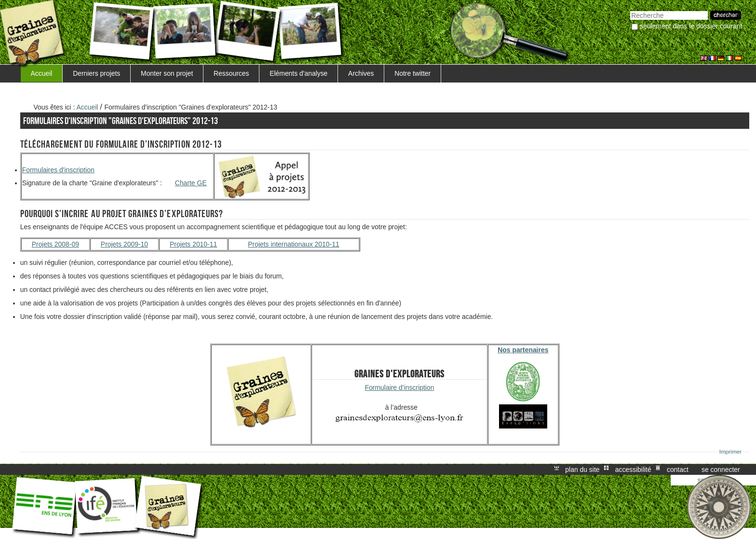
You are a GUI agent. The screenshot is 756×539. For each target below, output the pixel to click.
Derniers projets (96, 73)
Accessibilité (633, 470)
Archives (361, 73)
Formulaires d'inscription (58, 170)
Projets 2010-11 (193, 244)
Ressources (231, 73)
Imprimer (731, 452)
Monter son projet (167, 73)
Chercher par (630, 10)
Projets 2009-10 (124, 244)
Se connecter (721, 470)
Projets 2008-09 (55, 244)
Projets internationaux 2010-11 (293, 244)
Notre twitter (412, 73)
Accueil (42, 73)
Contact (678, 470)
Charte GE (191, 183)
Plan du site (582, 470)
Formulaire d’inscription (400, 387)
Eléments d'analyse (298, 73)
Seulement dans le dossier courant (691, 26)
